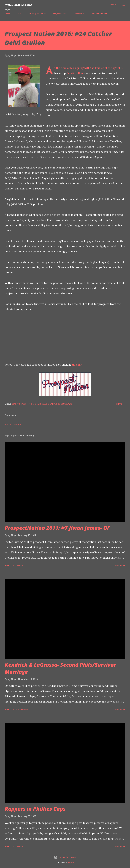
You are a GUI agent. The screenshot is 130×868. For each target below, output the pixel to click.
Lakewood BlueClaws (61, 404)
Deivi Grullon (75, 73)
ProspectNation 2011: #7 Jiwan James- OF (57, 528)
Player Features (60, 14)
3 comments (19, 846)
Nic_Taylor (71, 862)
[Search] (112, 5)
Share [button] (119, 404)
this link (77, 365)
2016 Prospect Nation (23, 404)
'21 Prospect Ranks (37, 14)
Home (7, 14)
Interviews (80, 14)
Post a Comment (13, 424)
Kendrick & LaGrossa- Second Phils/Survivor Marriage (60, 668)
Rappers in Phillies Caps (35, 809)
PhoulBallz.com (18, 5)
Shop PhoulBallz (99, 14)
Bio (19, 14)
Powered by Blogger (65, 857)
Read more (120, 565)
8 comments (19, 565)
